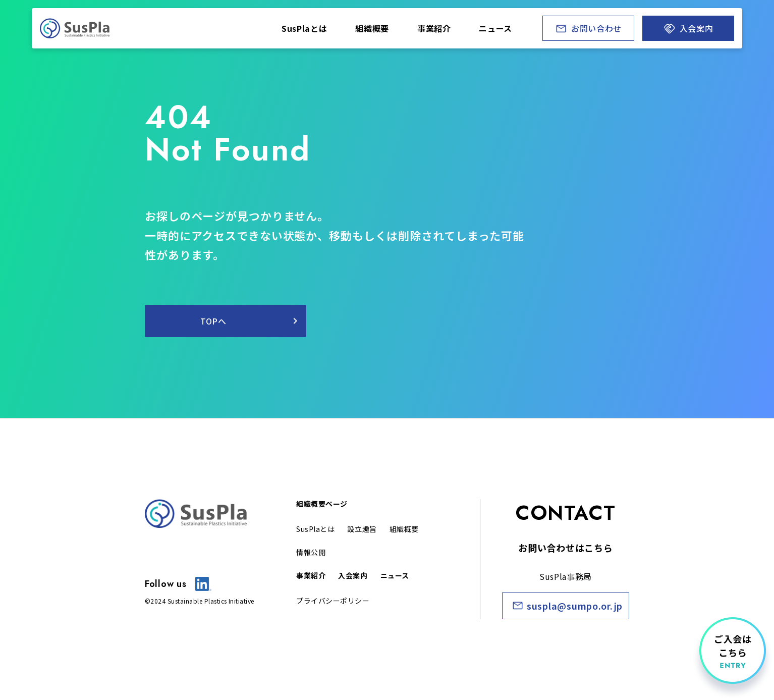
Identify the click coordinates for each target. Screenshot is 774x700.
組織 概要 (372, 28)
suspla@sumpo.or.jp (575, 606)
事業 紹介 (434, 28)
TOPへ (213, 321)
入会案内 (353, 575)
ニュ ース (495, 28)
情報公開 (311, 552)
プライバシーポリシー (333, 601)
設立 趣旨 (362, 529)
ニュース (395, 575)
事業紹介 (311, 575)
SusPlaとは (304, 28)
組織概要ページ (322, 504)
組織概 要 (404, 529)
